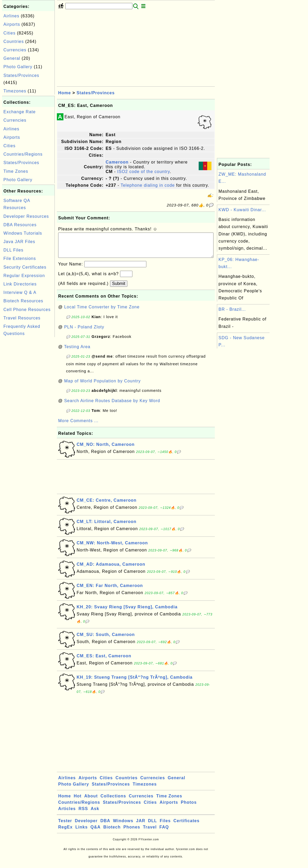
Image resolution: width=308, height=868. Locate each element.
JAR (141, 826)
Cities (9, 33)
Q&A (96, 832)
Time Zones (16, 171)
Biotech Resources (23, 301)
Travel (150, 832)
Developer (86, 826)
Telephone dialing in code (148, 185)
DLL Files (13, 250)
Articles (67, 814)
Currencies (15, 50)
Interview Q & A (20, 292)
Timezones (15, 91)
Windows (123, 826)
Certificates (187, 826)
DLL (152, 826)
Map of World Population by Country (103, 386)
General (12, 58)
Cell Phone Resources (27, 310)
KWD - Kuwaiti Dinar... (242, 210)
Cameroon (117, 162)
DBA (105, 826)
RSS (83, 814)
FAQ (164, 832)
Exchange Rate (19, 112)
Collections (113, 801)
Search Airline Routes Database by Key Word (112, 406)
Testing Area (77, 352)
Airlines (11, 16)
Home (64, 93)
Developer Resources (26, 216)
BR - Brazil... (232, 309)
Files (165, 826)
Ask (95, 814)
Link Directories (20, 284)
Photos (189, 808)
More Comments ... (78, 426)
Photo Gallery (18, 67)
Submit (119, 289)
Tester (65, 826)
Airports (12, 24)
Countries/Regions (23, 154)
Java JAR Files (19, 242)
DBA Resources (20, 225)
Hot (78, 801)
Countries (14, 41)
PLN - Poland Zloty (84, 332)
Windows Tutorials (23, 233)
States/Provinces (21, 75)
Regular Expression (24, 276)
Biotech (112, 832)
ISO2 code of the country (143, 172)
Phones (132, 832)
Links (81, 832)
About (91, 801)
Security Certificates (25, 267)
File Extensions (20, 258)
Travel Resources (22, 318)
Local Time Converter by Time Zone (102, 312)
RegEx (65, 832)
